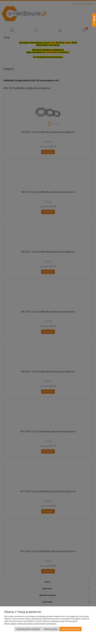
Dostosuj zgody (51, 629)
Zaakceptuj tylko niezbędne (28, 629)
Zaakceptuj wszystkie (71, 629)
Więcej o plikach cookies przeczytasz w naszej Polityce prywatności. (30, 623)
